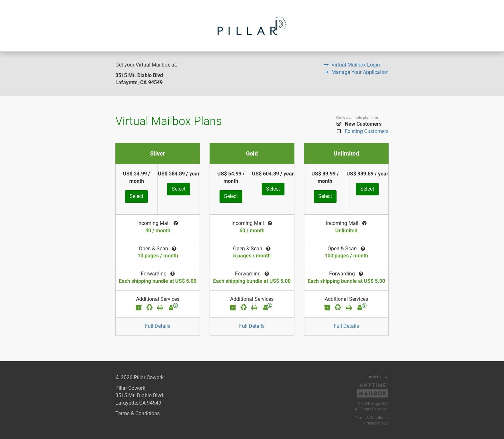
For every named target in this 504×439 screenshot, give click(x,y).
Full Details (158, 326)
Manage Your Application (356, 72)
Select (136, 196)
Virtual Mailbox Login (352, 65)
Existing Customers (362, 131)
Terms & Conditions (138, 413)
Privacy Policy (376, 423)
